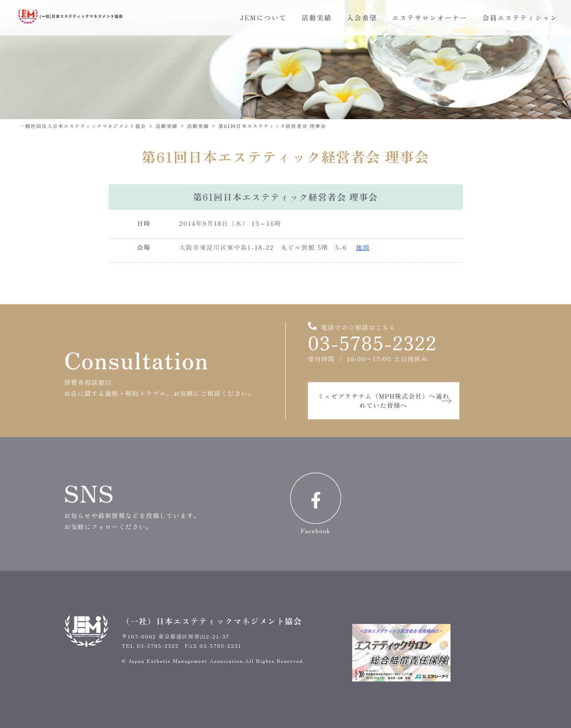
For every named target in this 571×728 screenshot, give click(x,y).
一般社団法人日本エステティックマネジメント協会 (83, 126)
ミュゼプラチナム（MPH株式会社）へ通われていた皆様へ (383, 401)
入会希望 (362, 17)
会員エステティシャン (520, 17)
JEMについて (263, 17)
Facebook (316, 504)
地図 (363, 247)
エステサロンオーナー (430, 17)
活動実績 (317, 17)
